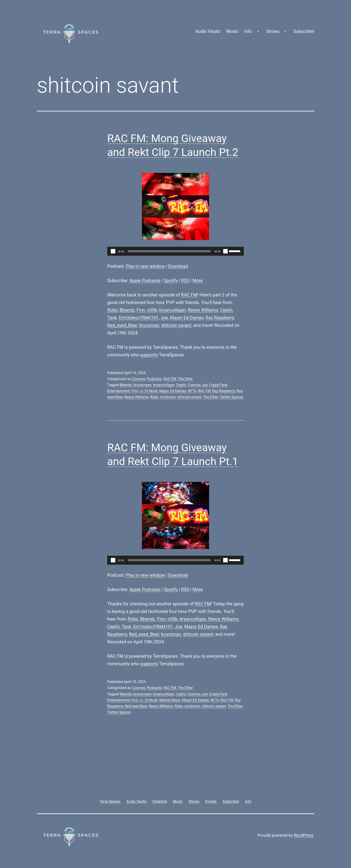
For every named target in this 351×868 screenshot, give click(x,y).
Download (178, 266)
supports (149, 355)
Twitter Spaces (231, 397)
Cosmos (138, 379)
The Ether (185, 379)
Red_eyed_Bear (122, 325)
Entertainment (119, 391)
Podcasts (154, 379)
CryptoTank (218, 385)
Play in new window (145, 266)
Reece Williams (203, 310)
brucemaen (142, 385)
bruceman (149, 325)
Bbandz (127, 310)
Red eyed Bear (136, 706)
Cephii (226, 310)
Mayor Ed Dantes (187, 318)
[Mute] (225, 251)
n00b (152, 310)
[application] (175, 251)
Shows (273, 31)
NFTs (192, 391)
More (198, 281)
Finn (141, 310)
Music (232, 31)
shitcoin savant (176, 325)
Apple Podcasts (145, 281)
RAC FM (189, 295)
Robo (112, 310)
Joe (164, 318)
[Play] (113, 251)
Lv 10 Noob (149, 391)
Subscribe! (304, 31)
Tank (112, 318)
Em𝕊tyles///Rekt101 (139, 318)
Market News (170, 700)
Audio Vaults (208, 31)
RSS (185, 281)
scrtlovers (168, 397)
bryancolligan (172, 310)
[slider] (169, 251)
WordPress (303, 835)
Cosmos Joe (198, 385)
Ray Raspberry (220, 318)
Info (248, 31)
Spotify (171, 281)
